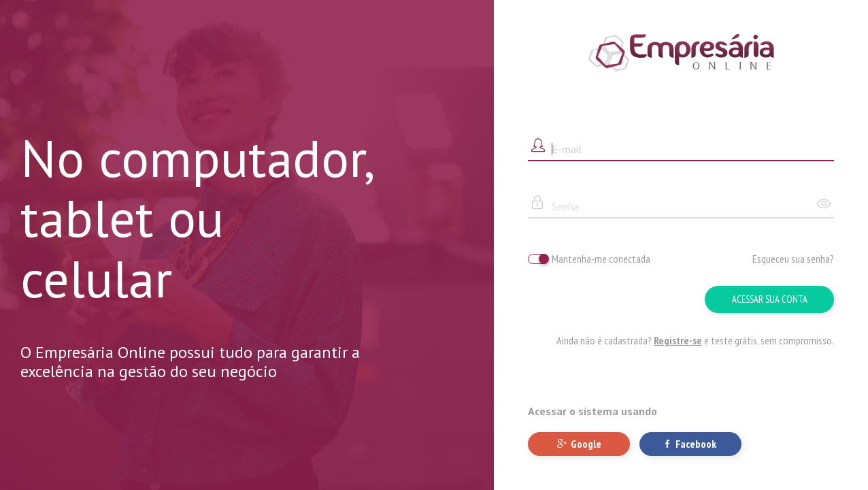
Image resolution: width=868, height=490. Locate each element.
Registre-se (678, 340)
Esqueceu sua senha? (793, 259)
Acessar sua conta (770, 299)
